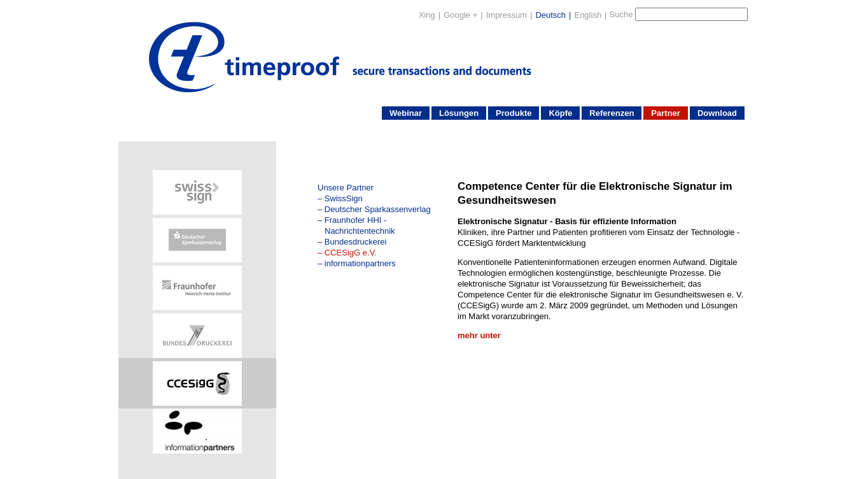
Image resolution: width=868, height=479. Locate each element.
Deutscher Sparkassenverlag (378, 209)
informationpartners (360, 263)
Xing (427, 15)
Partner (666, 113)
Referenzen (612, 113)
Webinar (406, 113)
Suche (621, 14)
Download (717, 113)
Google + (460, 15)
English (588, 15)
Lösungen (459, 113)
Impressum (507, 15)
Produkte (514, 113)
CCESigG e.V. (351, 253)
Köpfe (560, 113)
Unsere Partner (346, 188)
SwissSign (344, 198)
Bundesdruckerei (356, 242)
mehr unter (479, 335)
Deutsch (550, 15)
